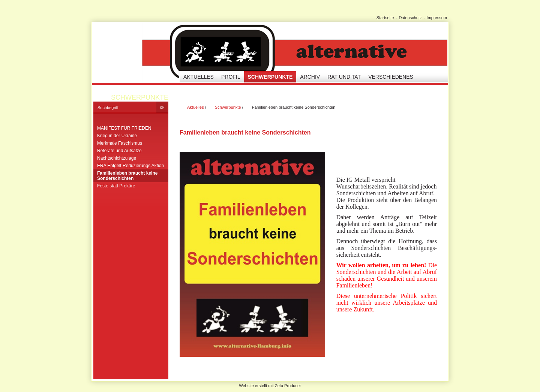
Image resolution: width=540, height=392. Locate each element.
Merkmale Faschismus (120, 143)
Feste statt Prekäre (116, 186)
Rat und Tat (344, 77)
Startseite (385, 18)
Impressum (437, 18)
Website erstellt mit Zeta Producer (270, 386)
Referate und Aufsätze (119, 151)
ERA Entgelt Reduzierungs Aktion (130, 166)
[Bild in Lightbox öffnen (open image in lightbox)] (252, 254)
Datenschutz (410, 18)
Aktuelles (199, 77)
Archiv (310, 77)
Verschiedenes (391, 77)
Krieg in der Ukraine (117, 136)
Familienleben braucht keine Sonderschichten (127, 176)
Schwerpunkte (270, 77)
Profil (231, 77)
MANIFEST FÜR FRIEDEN (124, 128)
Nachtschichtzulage (117, 158)
